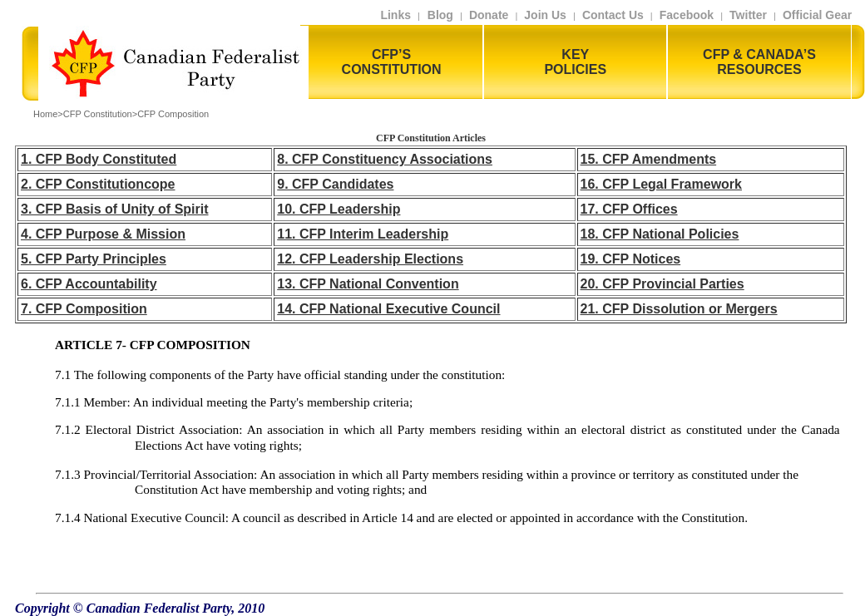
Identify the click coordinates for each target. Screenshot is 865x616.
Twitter (748, 15)
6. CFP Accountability (89, 284)
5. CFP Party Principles (94, 259)
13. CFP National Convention (368, 284)
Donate (489, 15)
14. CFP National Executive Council (388, 309)
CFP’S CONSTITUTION (392, 62)
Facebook (687, 15)
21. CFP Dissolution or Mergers (679, 309)
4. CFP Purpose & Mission (103, 234)
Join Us (545, 15)
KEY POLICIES (575, 62)
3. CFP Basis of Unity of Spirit (115, 209)
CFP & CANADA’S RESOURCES (759, 62)
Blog (439, 15)
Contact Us (613, 15)
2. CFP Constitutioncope (98, 184)
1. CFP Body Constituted (99, 159)
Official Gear (821, 15)
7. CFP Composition (84, 309)
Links (395, 15)
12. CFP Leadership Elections (370, 259)
